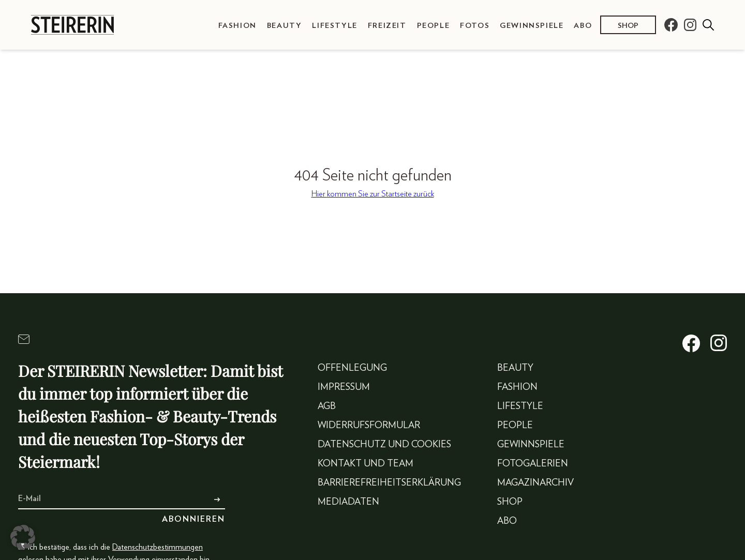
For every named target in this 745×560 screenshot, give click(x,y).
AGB (327, 406)
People (434, 26)
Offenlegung (352, 368)
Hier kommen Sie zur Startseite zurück (373, 194)
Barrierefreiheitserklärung (389, 483)
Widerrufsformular (369, 426)
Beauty (285, 26)
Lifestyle (334, 26)
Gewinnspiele (532, 26)
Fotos (475, 26)
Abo (583, 26)
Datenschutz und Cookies (384, 445)
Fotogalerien (533, 464)
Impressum (344, 387)
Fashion (237, 26)
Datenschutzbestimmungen (158, 547)
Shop (628, 26)
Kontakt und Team (366, 464)
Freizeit (387, 26)
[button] (23, 537)
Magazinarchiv (535, 483)
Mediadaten (348, 502)
